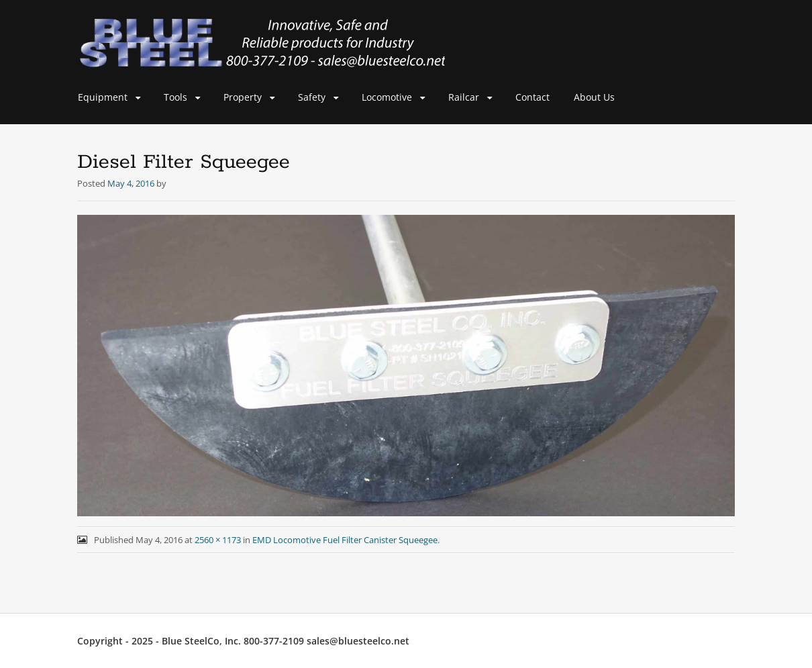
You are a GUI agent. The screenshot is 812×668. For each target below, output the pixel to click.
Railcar (464, 97)
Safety (312, 97)
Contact (532, 97)
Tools (175, 97)
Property (243, 97)
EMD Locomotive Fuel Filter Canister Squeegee (345, 540)
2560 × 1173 (218, 540)
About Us (594, 97)
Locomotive (387, 97)
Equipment (103, 97)
